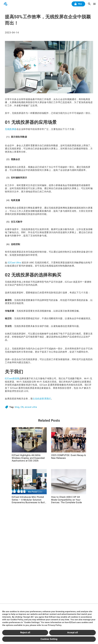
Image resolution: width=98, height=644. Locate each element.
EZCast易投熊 (12, 379)
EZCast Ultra (14, 263)
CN (22, 407)
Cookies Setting (49, 639)
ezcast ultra (31, 407)
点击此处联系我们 (42, 399)
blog (17, 407)
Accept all (73, 632)
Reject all (25, 632)
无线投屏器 (11, 129)
